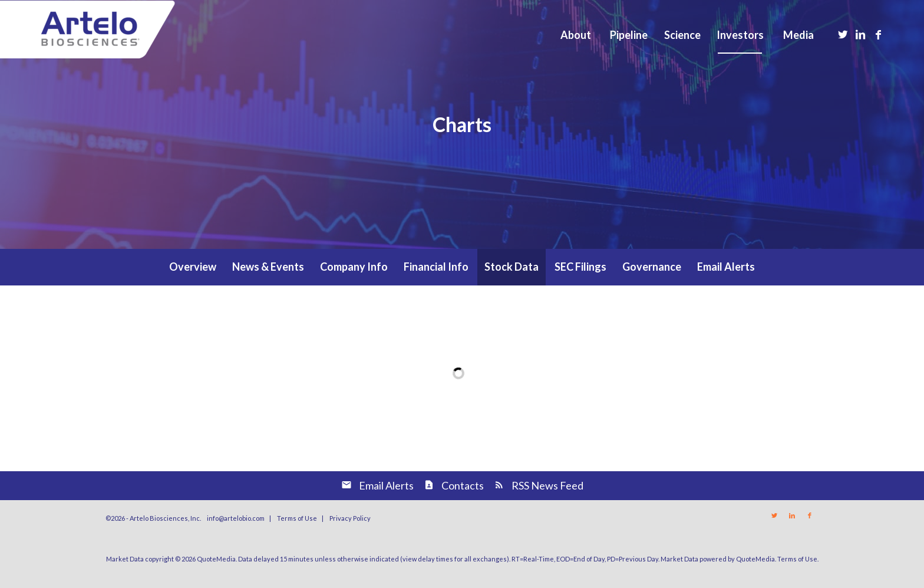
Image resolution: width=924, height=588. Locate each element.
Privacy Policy (350, 518)
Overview (193, 267)
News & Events (268, 267)
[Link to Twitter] (843, 34)
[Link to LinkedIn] (860, 34)
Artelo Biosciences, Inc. (165, 518)
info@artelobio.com (236, 518)
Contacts (463, 485)
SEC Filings (580, 267)
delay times (435, 559)
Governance (652, 267)
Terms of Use (297, 518)
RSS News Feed (547, 485)
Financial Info (436, 267)
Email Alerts (726, 267)
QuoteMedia (216, 559)
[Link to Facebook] (878, 34)
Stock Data (511, 267)
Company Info (354, 267)
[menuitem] (575, 35)
